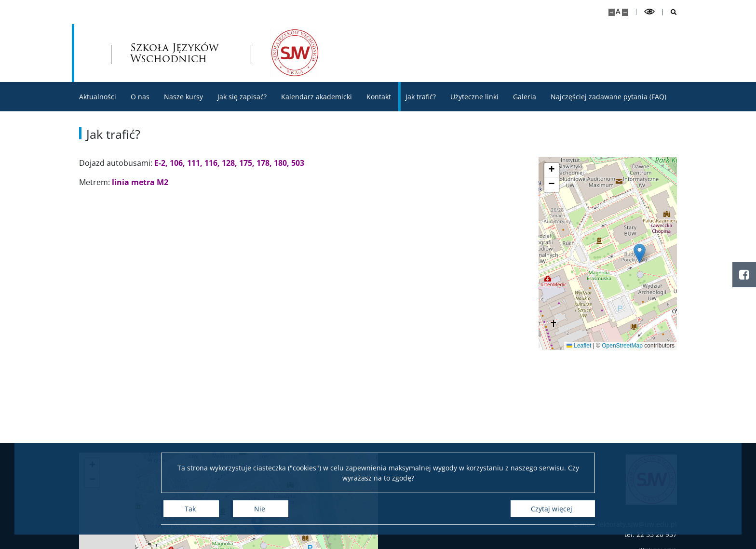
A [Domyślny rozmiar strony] (618, 11)
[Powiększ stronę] (612, 12)
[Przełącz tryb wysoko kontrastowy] (649, 12)
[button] (641, 253)
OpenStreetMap (624, 346)
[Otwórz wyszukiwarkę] (670, 12)
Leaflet (581, 346)
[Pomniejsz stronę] (625, 12)
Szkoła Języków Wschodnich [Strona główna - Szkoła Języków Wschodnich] (174, 53)
